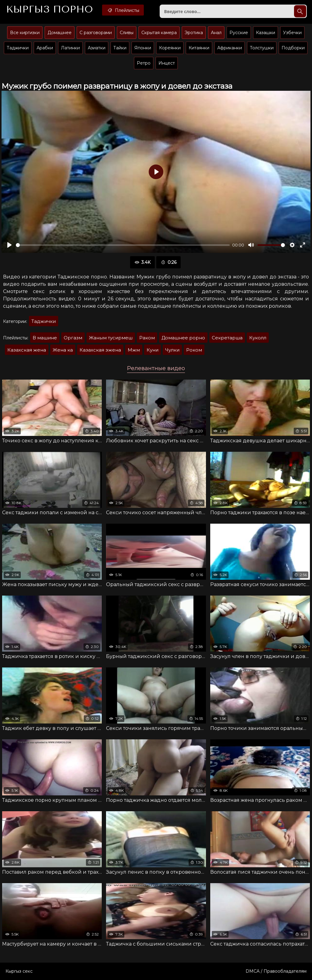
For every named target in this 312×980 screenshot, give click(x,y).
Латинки (70, 48)
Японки (143, 48)
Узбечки (292, 33)
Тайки (120, 48)
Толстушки (262, 48)
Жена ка (63, 350)
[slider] (123, 245)
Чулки (172, 350)
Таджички (18, 48)
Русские (239, 33)
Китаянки (199, 48)
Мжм (134, 350)
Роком (194, 350)
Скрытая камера (159, 33)
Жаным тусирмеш (111, 338)
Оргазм (73, 338)
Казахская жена (27, 350)
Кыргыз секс (19, 971)
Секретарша (227, 338)
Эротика (194, 33)
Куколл (258, 338)
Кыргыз (50, 9)
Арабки (45, 48)
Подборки (293, 48)
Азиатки (97, 48)
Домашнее (60, 33)
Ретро (144, 63)
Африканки (230, 48)
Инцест (167, 63)
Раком (147, 338)
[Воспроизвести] (9, 245)
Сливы (127, 33)
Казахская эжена (100, 350)
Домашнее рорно (183, 338)
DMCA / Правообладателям (276, 971)
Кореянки (170, 48)
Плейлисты (123, 10)
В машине (45, 338)
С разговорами (96, 33)
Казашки (266, 33)
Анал (216, 33)
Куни (152, 350)
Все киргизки (25, 33)
